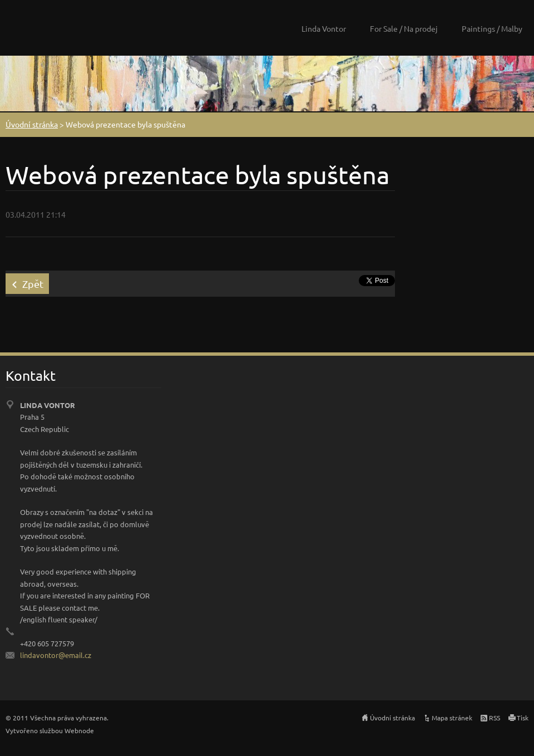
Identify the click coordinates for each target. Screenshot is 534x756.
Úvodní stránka (32, 124)
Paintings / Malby (492, 28)
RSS (495, 718)
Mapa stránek (452, 718)
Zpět (33, 284)
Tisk (523, 718)
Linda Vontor (324, 28)
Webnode (79, 730)
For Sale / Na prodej (404, 28)
